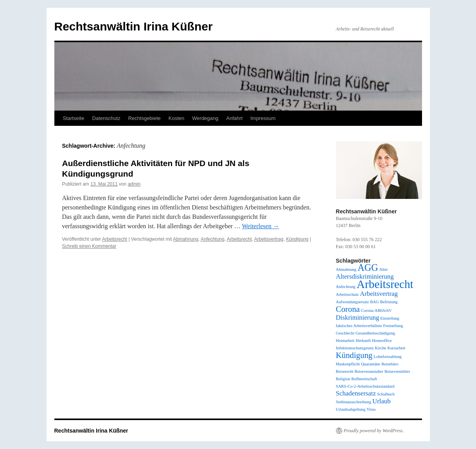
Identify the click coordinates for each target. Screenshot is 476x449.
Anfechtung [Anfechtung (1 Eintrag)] (346, 287)
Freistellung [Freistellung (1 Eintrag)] (393, 326)
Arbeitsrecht (115, 239)
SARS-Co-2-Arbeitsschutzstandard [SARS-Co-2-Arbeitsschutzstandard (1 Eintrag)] (365, 386)
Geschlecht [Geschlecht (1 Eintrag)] (345, 333)
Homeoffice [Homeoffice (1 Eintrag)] (382, 341)
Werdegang (205, 118)
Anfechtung (213, 239)
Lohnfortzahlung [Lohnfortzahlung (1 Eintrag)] (388, 357)
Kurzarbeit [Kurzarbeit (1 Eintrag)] (397, 348)
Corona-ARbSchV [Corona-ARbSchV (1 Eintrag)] (376, 310)
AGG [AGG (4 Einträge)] (368, 267)
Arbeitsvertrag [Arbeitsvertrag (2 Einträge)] (379, 294)
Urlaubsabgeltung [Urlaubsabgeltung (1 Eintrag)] (351, 409)
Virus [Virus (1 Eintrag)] (371, 409)
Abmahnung (186, 239)
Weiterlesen (261, 226)
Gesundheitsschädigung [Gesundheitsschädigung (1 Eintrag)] (375, 333)
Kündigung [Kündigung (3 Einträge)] (354, 355)
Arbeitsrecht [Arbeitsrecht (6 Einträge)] (385, 284)
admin (134, 184)
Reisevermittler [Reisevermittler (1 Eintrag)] (397, 371)
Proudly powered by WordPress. (374, 431)
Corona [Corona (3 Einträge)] (348, 309)
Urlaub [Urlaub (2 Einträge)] (382, 401)
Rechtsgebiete (145, 118)
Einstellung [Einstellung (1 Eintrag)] (390, 318)
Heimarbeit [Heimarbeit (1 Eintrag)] (345, 341)
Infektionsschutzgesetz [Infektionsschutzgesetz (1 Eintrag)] (355, 348)
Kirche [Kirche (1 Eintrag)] (381, 348)
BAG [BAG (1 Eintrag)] (375, 302)
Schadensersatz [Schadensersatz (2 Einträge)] (356, 393)
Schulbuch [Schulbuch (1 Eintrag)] (386, 394)
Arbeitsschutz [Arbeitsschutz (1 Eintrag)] (348, 294)
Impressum (263, 118)
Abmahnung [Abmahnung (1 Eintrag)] (346, 269)
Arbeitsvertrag (269, 239)
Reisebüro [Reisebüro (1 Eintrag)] (390, 364)
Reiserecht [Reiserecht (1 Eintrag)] (345, 371)
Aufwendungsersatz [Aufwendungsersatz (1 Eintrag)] (353, 302)
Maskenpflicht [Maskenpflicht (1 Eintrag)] (348, 364)
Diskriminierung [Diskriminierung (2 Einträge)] (358, 318)
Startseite (74, 118)
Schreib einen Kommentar (89, 246)
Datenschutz (106, 118)
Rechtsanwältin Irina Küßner (134, 26)
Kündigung (297, 239)
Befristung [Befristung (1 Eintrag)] (389, 302)
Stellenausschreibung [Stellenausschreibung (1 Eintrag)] (354, 402)
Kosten (176, 118)
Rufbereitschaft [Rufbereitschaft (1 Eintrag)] (364, 379)
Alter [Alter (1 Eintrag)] (384, 269)
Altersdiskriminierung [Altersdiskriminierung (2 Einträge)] (365, 276)
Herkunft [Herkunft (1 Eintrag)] (363, 341)
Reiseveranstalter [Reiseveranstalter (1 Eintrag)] (369, 371)
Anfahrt (234, 118)
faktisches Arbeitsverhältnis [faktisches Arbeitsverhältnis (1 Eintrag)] (359, 326)
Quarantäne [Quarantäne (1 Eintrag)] (371, 364)
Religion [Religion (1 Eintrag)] (343, 379)
